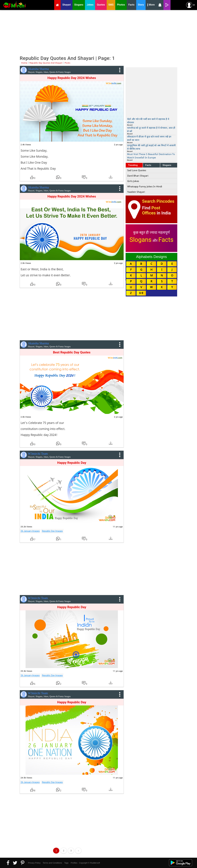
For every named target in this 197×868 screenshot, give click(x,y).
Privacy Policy (34, 863)
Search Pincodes (158, 201)
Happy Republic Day (72, 463)
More (151, 5)
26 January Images (30, 531)
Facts (148, 165)
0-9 (141, 293)
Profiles (74, 863)
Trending (133, 165)
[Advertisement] (98, 32)
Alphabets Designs (151, 257)
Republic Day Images (52, 531)
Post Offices (151, 210)
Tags (66, 863)
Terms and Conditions (52, 863)
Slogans (167, 165)
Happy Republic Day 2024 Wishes (72, 78)
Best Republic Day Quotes (72, 352)
